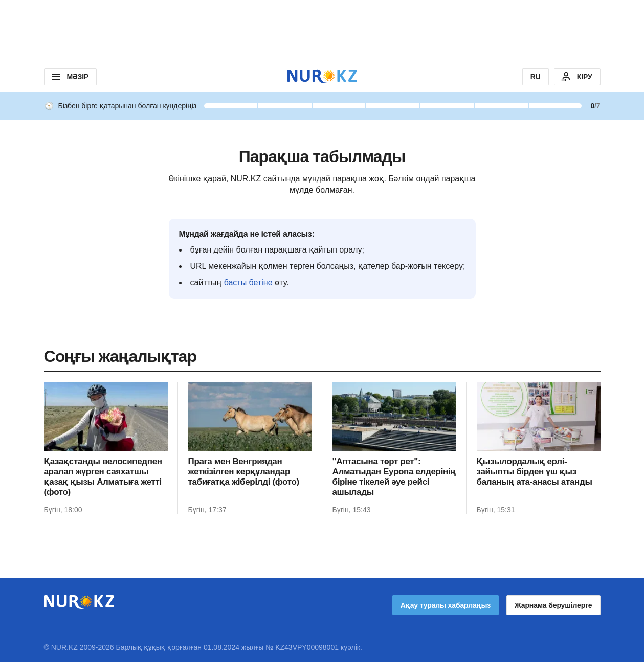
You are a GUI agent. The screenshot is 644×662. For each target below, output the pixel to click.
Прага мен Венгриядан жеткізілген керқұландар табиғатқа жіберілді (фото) (244, 472)
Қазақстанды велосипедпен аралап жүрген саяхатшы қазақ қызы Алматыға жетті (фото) (103, 477)
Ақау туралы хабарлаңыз (446, 605)
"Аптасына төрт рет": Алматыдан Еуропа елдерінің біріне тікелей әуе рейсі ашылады (394, 477)
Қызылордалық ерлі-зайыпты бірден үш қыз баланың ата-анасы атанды (535, 472)
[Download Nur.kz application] (322, 31)
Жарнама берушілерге (553, 605)
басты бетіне (248, 282)
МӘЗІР (69, 77)
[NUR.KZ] (322, 76)
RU (536, 77)
